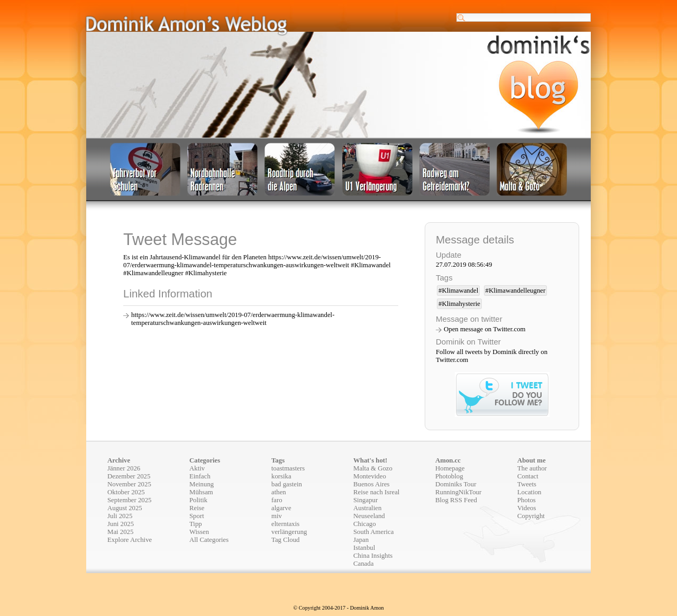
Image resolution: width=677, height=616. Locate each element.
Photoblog (449, 476)
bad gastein (287, 484)
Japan (361, 540)
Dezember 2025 (129, 476)
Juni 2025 (121, 524)
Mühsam (201, 492)
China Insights (373, 556)
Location (529, 492)
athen (279, 492)
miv (277, 516)
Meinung (202, 484)
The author (532, 468)
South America (373, 532)
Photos (527, 500)
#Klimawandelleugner (516, 291)
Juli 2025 (120, 516)
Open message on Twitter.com (485, 329)
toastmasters (288, 468)
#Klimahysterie (459, 304)
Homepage (450, 468)
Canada (363, 564)
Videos (527, 508)
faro (277, 500)
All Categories (209, 540)
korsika (281, 476)
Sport (197, 516)
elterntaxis (285, 524)
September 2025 (130, 500)
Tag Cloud (286, 540)
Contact (528, 476)
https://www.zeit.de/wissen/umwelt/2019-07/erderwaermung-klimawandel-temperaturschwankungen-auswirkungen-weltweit (233, 319)
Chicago (365, 524)
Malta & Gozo (373, 468)
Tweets (527, 484)
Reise (197, 508)
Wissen (199, 532)
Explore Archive (130, 540)
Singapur (365, 500)
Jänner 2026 (124, 468)
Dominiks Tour (456, 484)
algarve (281, 508)
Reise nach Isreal (376, 492)
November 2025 (129, 484)
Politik (198, 500)
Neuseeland (369, 516)
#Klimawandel (458, 291)
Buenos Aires (372, 484)
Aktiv (197, 468)
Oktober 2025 (126, 492)
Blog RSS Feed (456, 500)
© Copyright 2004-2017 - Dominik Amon (338, 608)
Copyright (531, 516)
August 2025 (125, 508)
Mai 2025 (120, 532)
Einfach (200, 476)
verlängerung (289, 532)
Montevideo (370, 476)
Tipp (196, 524)
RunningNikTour (458, 492)
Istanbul (364, 548)
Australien (367, 508)
